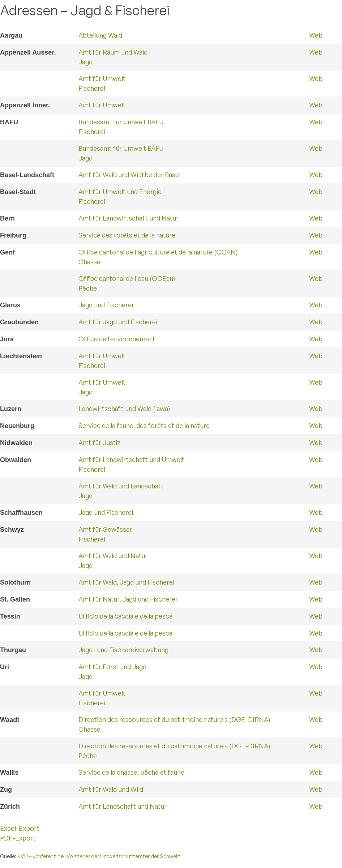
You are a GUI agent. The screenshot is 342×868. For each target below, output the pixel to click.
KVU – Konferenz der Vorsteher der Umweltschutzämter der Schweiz (99, 856)
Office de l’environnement (117, 339)
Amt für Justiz (99, 442)
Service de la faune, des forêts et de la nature (144, 426)
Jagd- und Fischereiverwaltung (123, 650)
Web (316, 35)
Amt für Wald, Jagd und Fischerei (126, 582)
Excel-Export (20, 828)
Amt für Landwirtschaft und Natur (129, 218)
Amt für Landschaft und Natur (123, 806)
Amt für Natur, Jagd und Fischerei (128, 599)
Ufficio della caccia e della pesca (125, 616)
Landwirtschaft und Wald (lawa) (124, 409)
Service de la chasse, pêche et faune (131, 772)
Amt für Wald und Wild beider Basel (129, 175)
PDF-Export (18, 838)
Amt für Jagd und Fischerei (118, 322)
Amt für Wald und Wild (111, 789)
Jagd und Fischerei (106, 305)
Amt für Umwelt (102, 105)
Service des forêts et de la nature (127, 235)
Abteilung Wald (100, 35)
